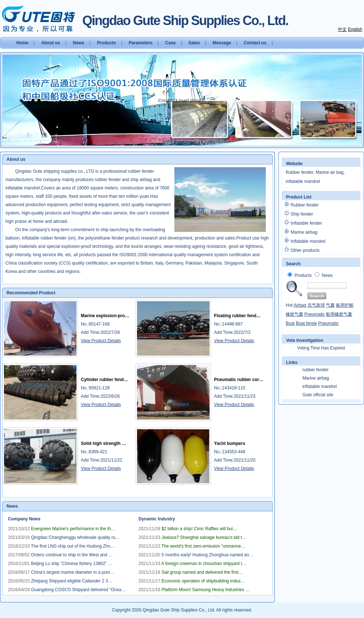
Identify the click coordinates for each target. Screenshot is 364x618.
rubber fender (315, 370)
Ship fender (302, 214)
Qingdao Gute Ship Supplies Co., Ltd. (179, 610)
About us (51, 43)
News (78, 43)
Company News (24, 519)
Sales (194, 43)
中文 (342, 29)
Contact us (255, 43)
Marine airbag (304, 232)
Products (107, 43)
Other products (305, 250)
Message (222, 43)
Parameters (140, 43)
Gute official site (318, 395)
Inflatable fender (306, 223)
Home (22, 43)
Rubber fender (305, 205)
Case (171, 43)
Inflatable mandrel (308, 241)
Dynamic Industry (157, 519)
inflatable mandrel (320, 386)
